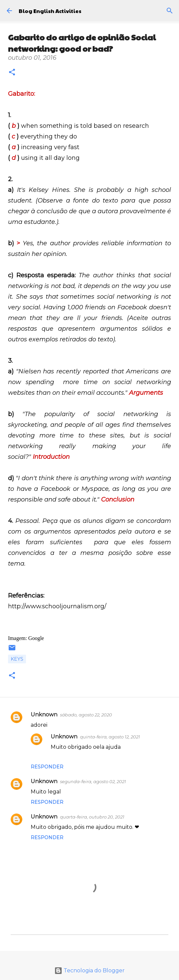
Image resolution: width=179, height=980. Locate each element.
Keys (17, 659)
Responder (47, 767)
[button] (12, 73)
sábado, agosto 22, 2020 (86, 715)
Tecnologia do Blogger (89, 970)
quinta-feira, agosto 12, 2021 (110, 737)
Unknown (44, 715)
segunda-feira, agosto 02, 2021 (93, 781)
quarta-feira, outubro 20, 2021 (92, 817)
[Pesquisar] (170, 11)
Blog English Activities (50, 11)
